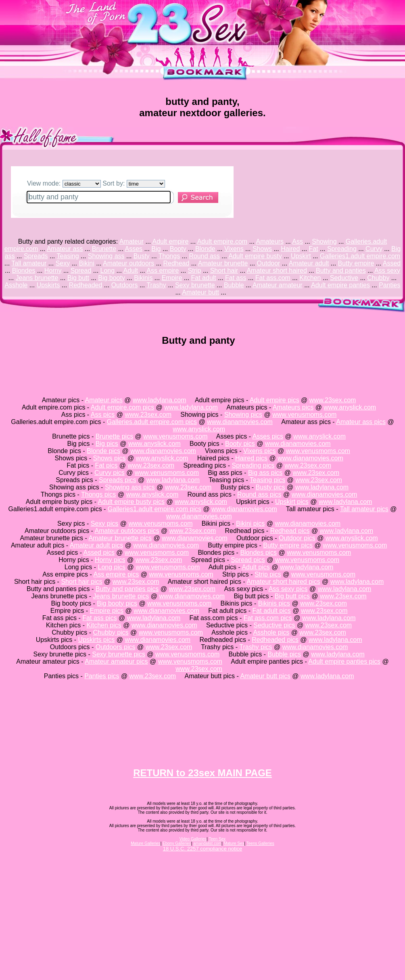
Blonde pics (103, 451)
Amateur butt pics (265, 676)
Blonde (205, 249)
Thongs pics (98, 494)
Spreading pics (253, 465)
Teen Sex (217, 839)
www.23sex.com (333, 400)
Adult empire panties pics (344, 661)
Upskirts (48, 285)
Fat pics (106, 465)
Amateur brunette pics (120, 538)
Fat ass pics (99, 618)
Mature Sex (234, 843)
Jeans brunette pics (121, 596)
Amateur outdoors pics (127, 531)
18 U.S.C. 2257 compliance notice (203, 849)
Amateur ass (65, 249)
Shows (262, 249)
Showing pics (243, 415)
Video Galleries (193, 839)
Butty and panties (341, 271)
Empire (172, 278)
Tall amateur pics (364, 509)
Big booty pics (117, 603)
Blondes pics (258, 553)
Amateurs (270, 241)
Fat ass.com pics (268, 618)
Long (108, 271)
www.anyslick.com (350, 407)
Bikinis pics (274, 603)
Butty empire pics (288, 545)
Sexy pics (104, 523)
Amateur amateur (278, 285)
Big (156, 249)
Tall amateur (29, 263)
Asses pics (268, 436)
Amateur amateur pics (116, 661)
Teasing (68, 256)
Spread (81, 271)
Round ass (204, 256)
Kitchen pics (104, 625)
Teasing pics (267, 480)
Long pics (112, 567)
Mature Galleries (145, 843)
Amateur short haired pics (283, 582)
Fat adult (204, 278)
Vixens (234, 249)
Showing (324, 241)
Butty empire (356, 263)
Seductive (344, 278)
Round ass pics (259, 494)
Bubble (234, 285)
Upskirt (301, 256)
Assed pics (99, 553)
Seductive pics (274, 625)
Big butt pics (292, 596)
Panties (389, 285)
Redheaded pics (275, 640)
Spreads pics (118, 480)
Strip (195, 271)
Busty (142, 256)
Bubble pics (284, 654)
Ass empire (163, 271)
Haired (290, 249)
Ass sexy (387, 271)
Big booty (112, 278)
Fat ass (236, 278)
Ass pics (103, 415)
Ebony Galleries (177, 843)
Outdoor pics (297, 538)
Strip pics (268, 574)
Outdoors (125, 285)
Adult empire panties (340, 285)
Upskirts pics (97, 640)
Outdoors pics (116, 647)
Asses (134, 249)
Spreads (36, 256)
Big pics (107, 444)
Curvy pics (110, 473)
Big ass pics (265, 473)
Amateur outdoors (128, 263)
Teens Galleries (260, 843)
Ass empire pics (116, 574)
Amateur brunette (223, 263)
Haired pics (251, 458)
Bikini (86, 263)
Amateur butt (200, 292)
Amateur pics (104, 400)
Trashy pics (256, 647)
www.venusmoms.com (304, 415)
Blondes (24, 271)
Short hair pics (81, 582)
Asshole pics (271, 632)
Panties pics (102, 676)
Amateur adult (309, 263)
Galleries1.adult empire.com (360, 256)
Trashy (156, 285)
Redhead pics (290, 531)
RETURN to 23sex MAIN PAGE (202, 773)
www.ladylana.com (160, 400)
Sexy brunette (195, 285)
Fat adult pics (272, 611)
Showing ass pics (130, 487)
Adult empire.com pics (122, 407)
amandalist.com (207, 843)
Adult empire (171, 241)
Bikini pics (250, 523)
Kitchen (310, 278)
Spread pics (248, 560)
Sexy (63, 263)
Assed (392, 263)
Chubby (378, 278)
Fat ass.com (273, 278)
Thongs (169, 256)
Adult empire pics (275, 400)
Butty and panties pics (127, 589)
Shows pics (110, 458)
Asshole (16, 285)
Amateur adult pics (97, 545)
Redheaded (86, 285)
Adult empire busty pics (131, 502)
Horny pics (110, 560)
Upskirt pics (292, 502)
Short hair (224, 271)
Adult (130, 271)
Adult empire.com (222, 241)
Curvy (374, 249)
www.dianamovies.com (240, 422)
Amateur (132, 241)
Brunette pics (114, 436)
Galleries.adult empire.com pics (152, 422)
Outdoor (269, 263)
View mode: (64, 183)
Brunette (104, 249)
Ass (297, 241)
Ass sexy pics (288, 589)
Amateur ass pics (361, 422)
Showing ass (106, 256)
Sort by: (134, 183)
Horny (53, 271)
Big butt (78, 278)
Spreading (342, 249)
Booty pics (240, 444)
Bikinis (143, 278)
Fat (314, 249)
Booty (178, 249)
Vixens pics (260, 451)
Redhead (176, 263)
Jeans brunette (37, 278)
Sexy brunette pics (119, 654)
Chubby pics (111, 632)
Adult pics (256, 567)
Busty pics (270, 487)
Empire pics (107, 611)
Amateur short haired (277, 271)
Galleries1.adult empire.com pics (154, 509)
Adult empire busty (255, 256)
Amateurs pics (293, 407)
